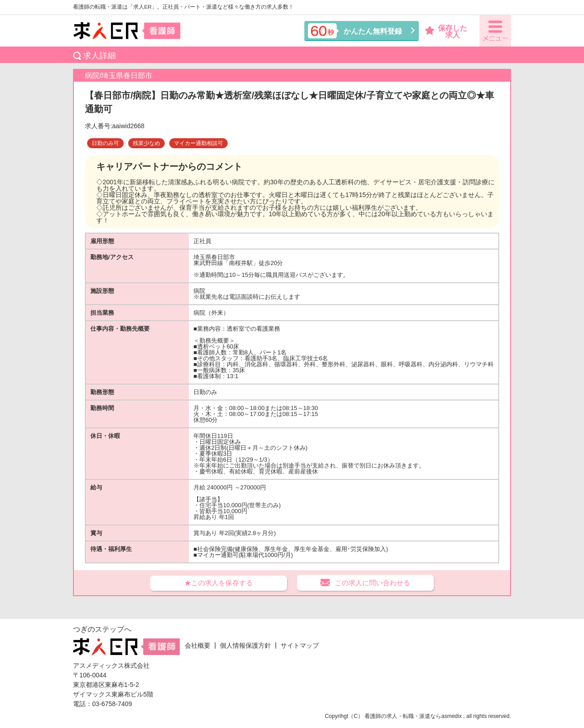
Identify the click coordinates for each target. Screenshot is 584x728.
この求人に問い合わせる (373, 583)
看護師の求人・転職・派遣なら (403, 716)
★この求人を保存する (219, 583)
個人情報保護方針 (245, 645)
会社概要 (198, 645)
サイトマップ (300, 645)
